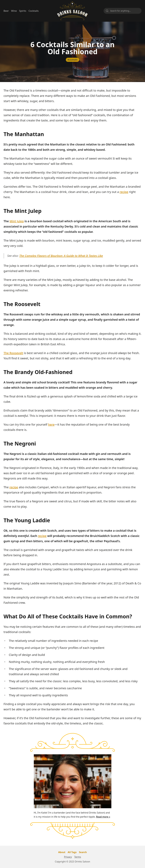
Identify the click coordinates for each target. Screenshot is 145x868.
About (62, 852)
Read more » (103, 817)
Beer (6, 11)
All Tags (72, 852)
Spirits (23, 11)
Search (83, 852)
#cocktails (72, 60)
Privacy (68, 857)
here (51, 424)
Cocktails (33, 11)
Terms (78, 857)
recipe (124, 192)
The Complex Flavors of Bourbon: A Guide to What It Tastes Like (61, 256)
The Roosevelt (13, 353)
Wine (14, 11)
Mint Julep (17, 221)
